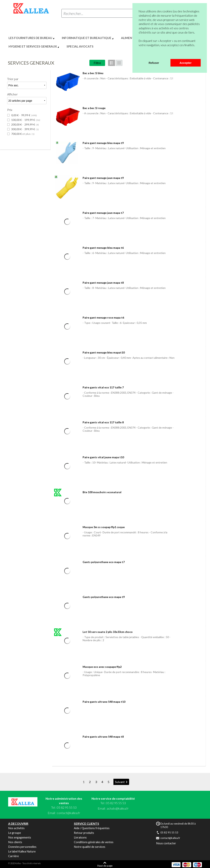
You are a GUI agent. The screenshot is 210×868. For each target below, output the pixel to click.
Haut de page (105, 866)
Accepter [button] (186, 63)
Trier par (13, 79)
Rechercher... (73, 13)
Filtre (97, 63)
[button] (139, 54)
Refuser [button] (154, 63)
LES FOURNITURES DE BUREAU (30, 38)
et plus (23, 134)
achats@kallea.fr (118, 808)
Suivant (120, 782)
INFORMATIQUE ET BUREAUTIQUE (87, 38)
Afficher (12, 94)
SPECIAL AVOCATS (80, 46)
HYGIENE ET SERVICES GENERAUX (33, 46)
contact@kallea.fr (68, 813)
